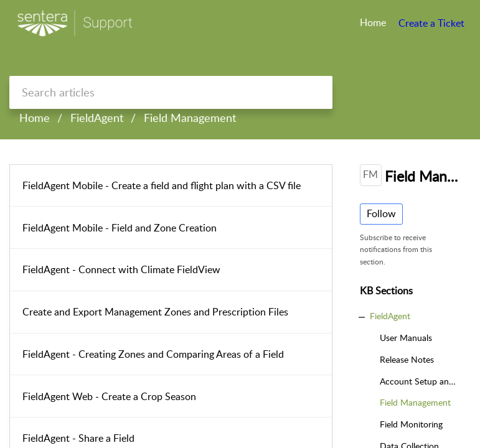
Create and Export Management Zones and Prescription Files (155, 312)
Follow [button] (381, 213)
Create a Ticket (431, 23)
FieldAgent (97, 118)
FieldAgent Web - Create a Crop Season (109, 396)
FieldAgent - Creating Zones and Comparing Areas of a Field (153, 354)
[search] (171, 92)
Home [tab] (373, 22)
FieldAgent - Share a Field (78, 438)
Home (35, 118)
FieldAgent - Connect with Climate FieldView (121, 269)
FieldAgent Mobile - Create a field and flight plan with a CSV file (162, 185)
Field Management (190, 118)
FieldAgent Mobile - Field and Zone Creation (120, 228)
